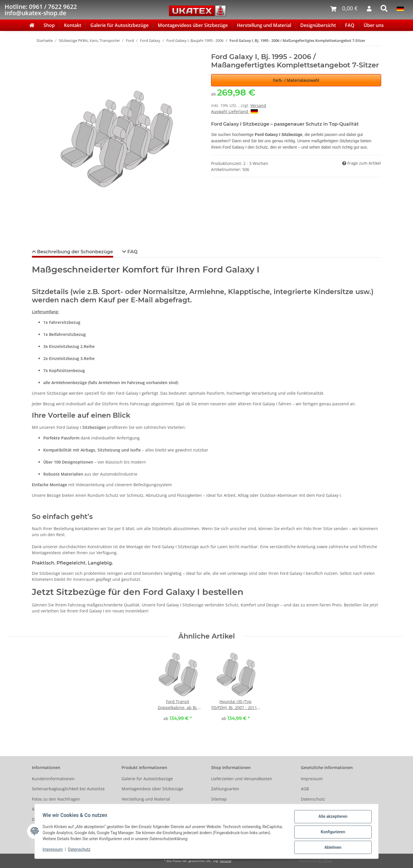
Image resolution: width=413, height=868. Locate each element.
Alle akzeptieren (331, 818)
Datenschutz (313, 799)
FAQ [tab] (132, 252)
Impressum (312, 779)
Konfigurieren (331, 833)
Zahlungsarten (225, 789)
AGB (305, 789)
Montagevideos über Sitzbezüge (193, 25)
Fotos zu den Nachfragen (56, 799)
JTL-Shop (325, 861)
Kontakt (73, 25)
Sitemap (219, 799)
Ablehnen (331, 848)
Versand (258, 105)
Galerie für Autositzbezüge (119, 25)
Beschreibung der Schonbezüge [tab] (74, 252)
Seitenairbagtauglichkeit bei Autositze (68, 789)
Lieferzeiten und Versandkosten (242, 779)
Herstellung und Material (264, 25)
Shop (49, 25)
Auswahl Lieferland (234, 111)
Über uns (374, 25)
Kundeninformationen (53, 779)
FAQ (350, 25)
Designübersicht (318, 25)
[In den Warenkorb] (36, 50)
